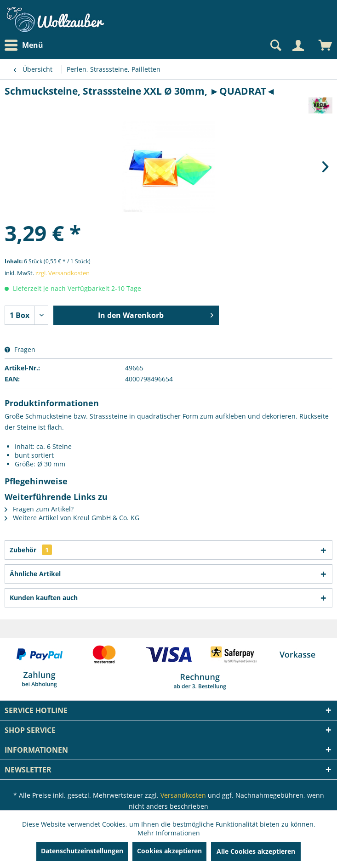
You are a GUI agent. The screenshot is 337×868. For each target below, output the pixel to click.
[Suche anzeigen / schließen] (275, 45)
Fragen (20, 349)
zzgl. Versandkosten (63, 273)
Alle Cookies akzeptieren (256, 851)
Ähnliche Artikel (35, 574)
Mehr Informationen (169, 833)
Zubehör (31, 550)
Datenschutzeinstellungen (82, 851)
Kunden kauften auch (44, 598)
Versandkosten (183, 795)
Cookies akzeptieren (169, 851)
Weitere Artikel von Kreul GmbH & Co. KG (72, 518)
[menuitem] (26, 45)
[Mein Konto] (298, 45)
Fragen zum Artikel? (39, 509)
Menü (24, 45)
